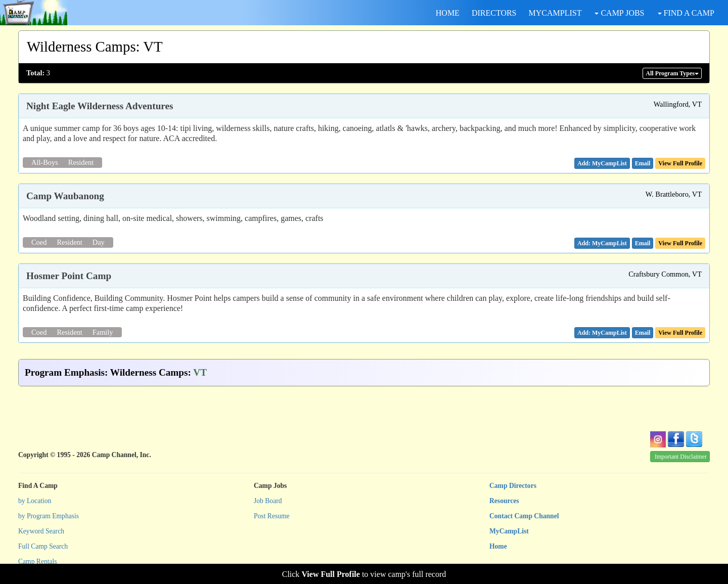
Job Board (268, 501)
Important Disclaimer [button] (681, 457)
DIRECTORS (494, 13)
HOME (448, 13)
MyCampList (509, 531)
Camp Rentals (38, 561)
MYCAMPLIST (555, 13)
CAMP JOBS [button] (619, 13)
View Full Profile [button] (680, 163)
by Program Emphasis (49, 516)
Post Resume (272, 516)
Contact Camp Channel (524, 516)
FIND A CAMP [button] (686, 13)
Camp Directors (513, 486)
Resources (504, 501)
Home (498, 546)
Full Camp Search (43, 546)
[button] (643, 163)
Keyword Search (41, 531)
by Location (35, 501)
